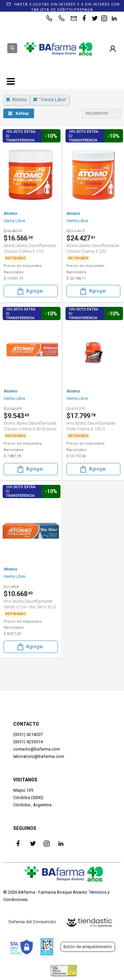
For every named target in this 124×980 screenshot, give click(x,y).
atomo (16, 100)
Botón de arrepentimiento (88, 947)
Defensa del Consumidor (32, 922)
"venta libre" (50, 100)
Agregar (30, 291)
